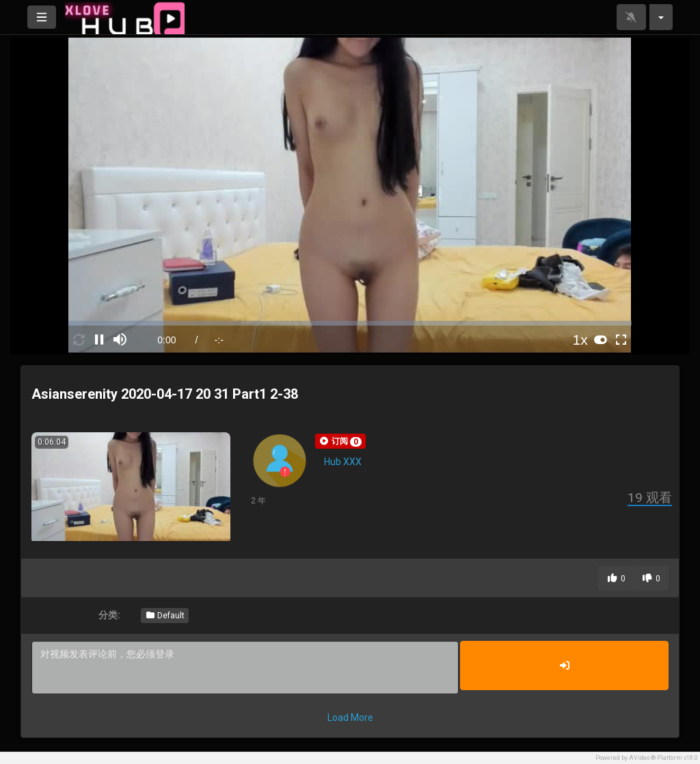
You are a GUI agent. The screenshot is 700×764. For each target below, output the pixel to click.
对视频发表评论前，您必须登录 (245, 668)
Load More (350, 717)
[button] (340, 441)
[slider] (350, 323)
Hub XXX (343, 462)
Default (165, 616)
